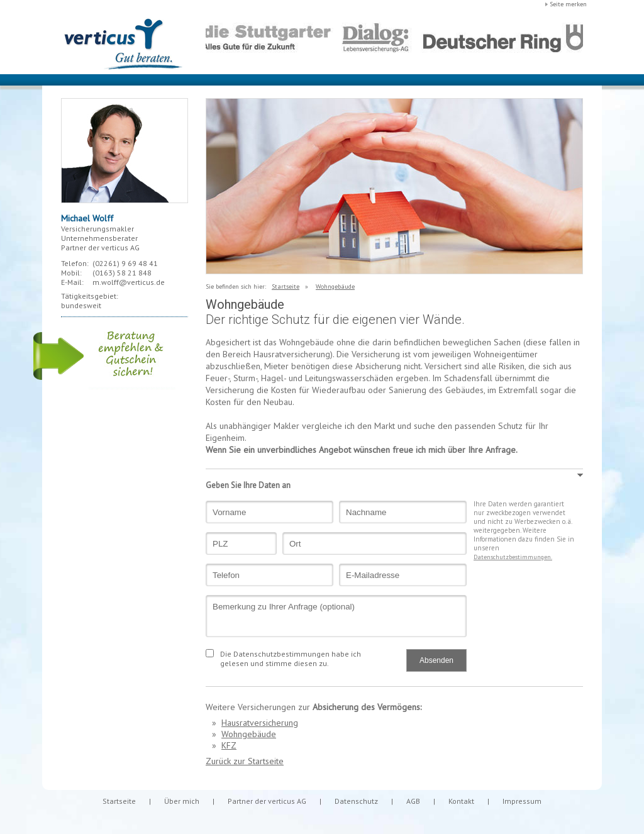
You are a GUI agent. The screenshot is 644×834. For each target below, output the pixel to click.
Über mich (182, 801)
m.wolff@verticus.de (129, 282)
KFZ (229, 745)
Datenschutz (356, 801)
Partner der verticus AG (267, 801)
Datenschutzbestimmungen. (513, 557)
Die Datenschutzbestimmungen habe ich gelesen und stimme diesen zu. (291, 659)
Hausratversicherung (260, 723)
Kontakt (461, 801)
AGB (413, 801)
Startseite (286, 286)
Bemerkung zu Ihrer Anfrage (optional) (336, 616)
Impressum (522, 801)
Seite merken (568, 4)
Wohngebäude (335, 286)
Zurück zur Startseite (245, 761)
